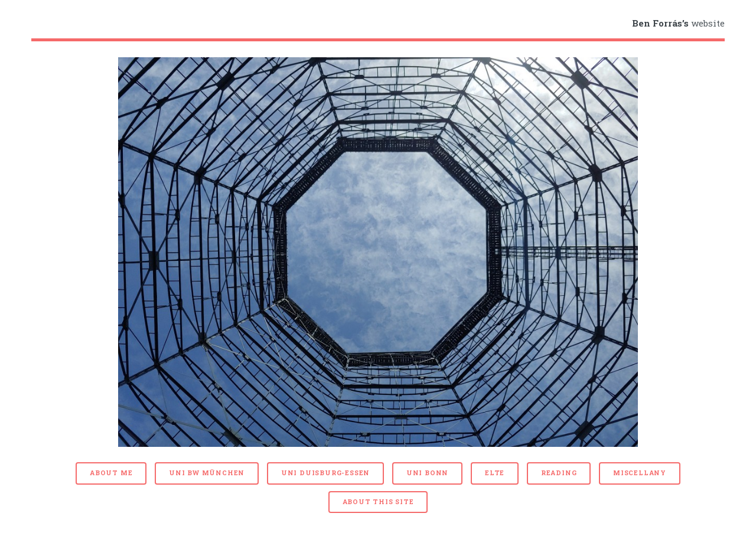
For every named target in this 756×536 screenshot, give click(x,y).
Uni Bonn (427, 473)
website (678, 23)
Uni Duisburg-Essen (325, 473)
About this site (378, 502)
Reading (559, 473)
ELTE (495, 473)
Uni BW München (207, 473)
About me (111, 473)
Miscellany (640, 473)
